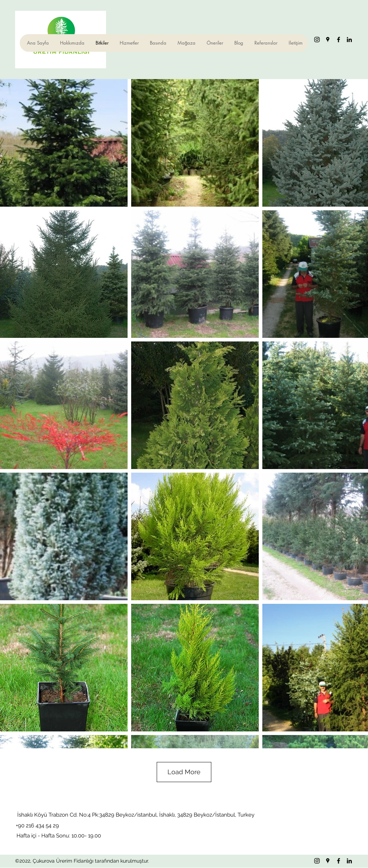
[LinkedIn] (349, 40)
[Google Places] (328, 40)
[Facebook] (339, 40)
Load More (184, 772)
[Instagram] (317, 40)
